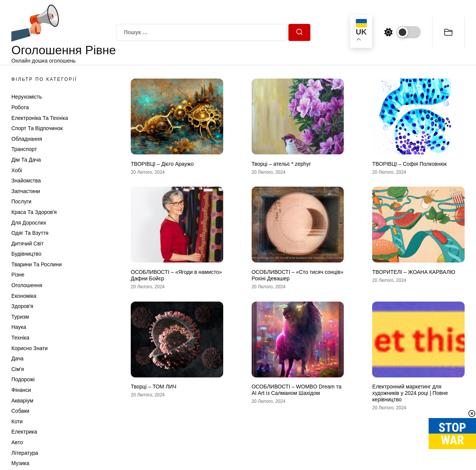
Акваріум (22, 401)
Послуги (21, 201)
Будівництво (26, 254)
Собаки (20, 411)
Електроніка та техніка (40, 118)
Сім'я (18, 369)
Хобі (17, 170)
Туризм (20, 317)
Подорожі (23, 379)
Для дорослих (29, 223)
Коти (17, 421)
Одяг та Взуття (30, 233)
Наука (19, 327)
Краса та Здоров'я (34, 212)
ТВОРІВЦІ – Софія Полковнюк (409, 164)
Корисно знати (30, 348)
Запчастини (26, 191)
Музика (20, 463)
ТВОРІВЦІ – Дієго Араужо (162, 164)
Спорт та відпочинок (37, 128)
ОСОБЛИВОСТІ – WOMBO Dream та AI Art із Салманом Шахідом (297, 390)
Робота (20, 107)
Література (25, 453)
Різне (18, 275)
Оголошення (27, 285)
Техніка (20, 338)
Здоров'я (22, 306)
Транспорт (24, 149)
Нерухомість (27, 97)
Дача (17, 358)
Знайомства (26, 181)
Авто (17, 442)
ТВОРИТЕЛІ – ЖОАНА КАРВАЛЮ (414, 272)
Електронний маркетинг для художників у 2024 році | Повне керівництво (410, 393)
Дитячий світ (27, 244)
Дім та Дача (26, 160)
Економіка (24, 296)
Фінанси (21, 390)
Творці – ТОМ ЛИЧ (153, 387)
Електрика (24, 432)
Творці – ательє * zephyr (281, 164)
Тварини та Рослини (37, 264)
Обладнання (27, 139)
